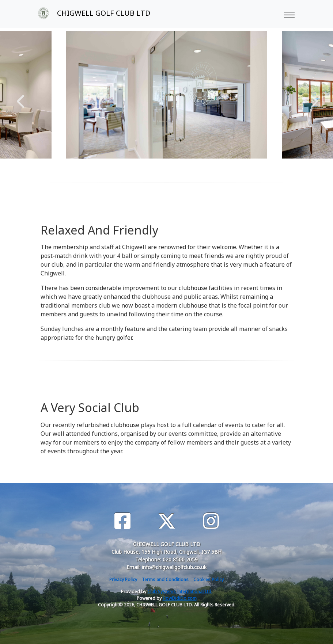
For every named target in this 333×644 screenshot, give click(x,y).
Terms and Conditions (165, 580)
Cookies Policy (209, 580)
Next (313, 98)
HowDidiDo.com (180, 598)
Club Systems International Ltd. (180, 592)
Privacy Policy (123, 580)
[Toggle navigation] (289, 14)
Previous (20, 98)
